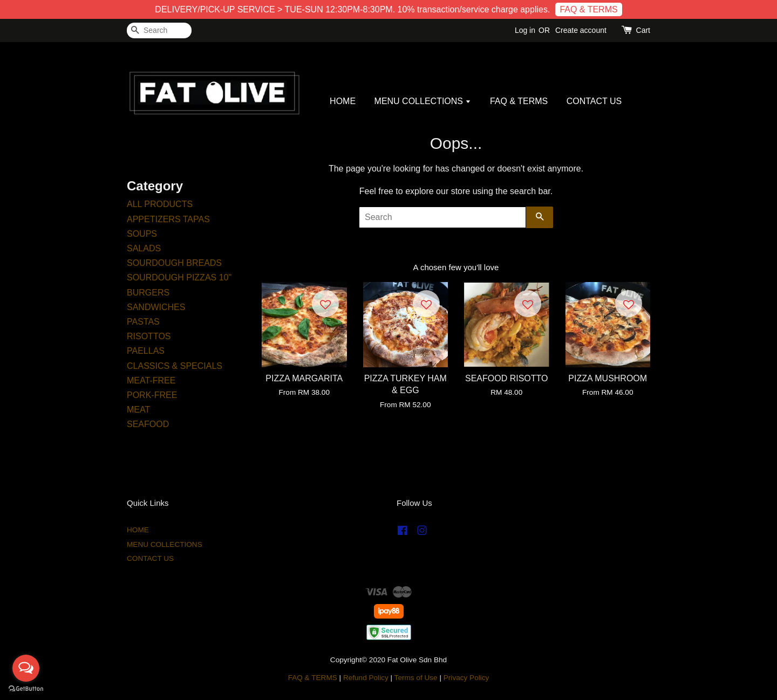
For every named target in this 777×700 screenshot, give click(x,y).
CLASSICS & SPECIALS (175, 366)
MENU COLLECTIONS (423, 101)
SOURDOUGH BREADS (174, 263)
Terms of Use (416, 678)
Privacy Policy (466, 678)
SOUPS (142, 234)
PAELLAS (146, 351)
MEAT (138, 410)
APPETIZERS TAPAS (168, 219)
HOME (343, 101)
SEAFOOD (148, 424)
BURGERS (148, 293)
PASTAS (143, 322)
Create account (581, 30)
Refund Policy (366, 678)
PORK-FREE (152, 395)
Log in (525, 30)
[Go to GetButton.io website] (26, 689)
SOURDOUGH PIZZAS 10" (179, 277)
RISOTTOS (149, 336)
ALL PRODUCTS (160, 204)
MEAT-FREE (151, 380)
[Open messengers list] (26, 668)
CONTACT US (594, 101)
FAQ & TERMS (588, 9)
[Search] (159, 30)
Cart (643, 30)
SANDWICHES (156, 307)
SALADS (144, 248)
